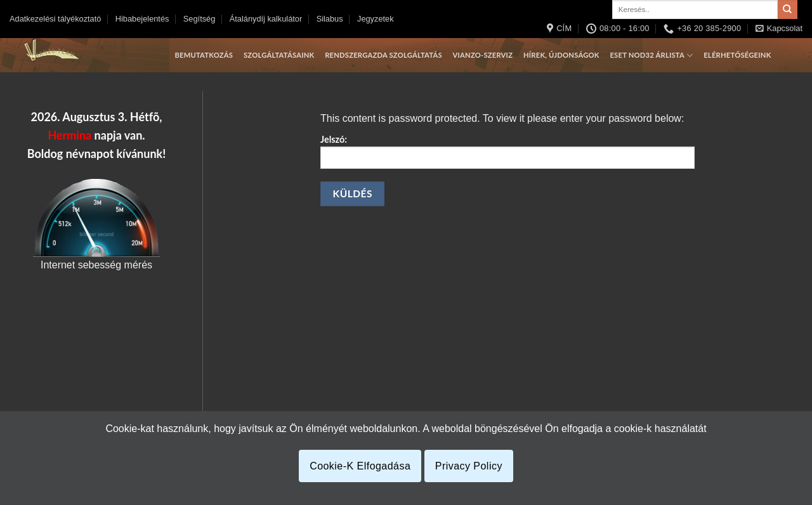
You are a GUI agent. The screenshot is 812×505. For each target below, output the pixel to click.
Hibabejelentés (142, 19)
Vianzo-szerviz (483, 55)
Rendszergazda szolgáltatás (383, 55)
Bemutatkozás (204, 55)
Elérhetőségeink (737, 55)
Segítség (200, 19)
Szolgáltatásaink (279, 55)
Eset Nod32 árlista (651, 56)
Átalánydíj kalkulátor (266, 19)
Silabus (330, 19)
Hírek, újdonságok (561, 55)
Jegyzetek (376, 19)
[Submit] (787, 10)
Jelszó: (507, 151)
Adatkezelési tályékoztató (55, 19)
